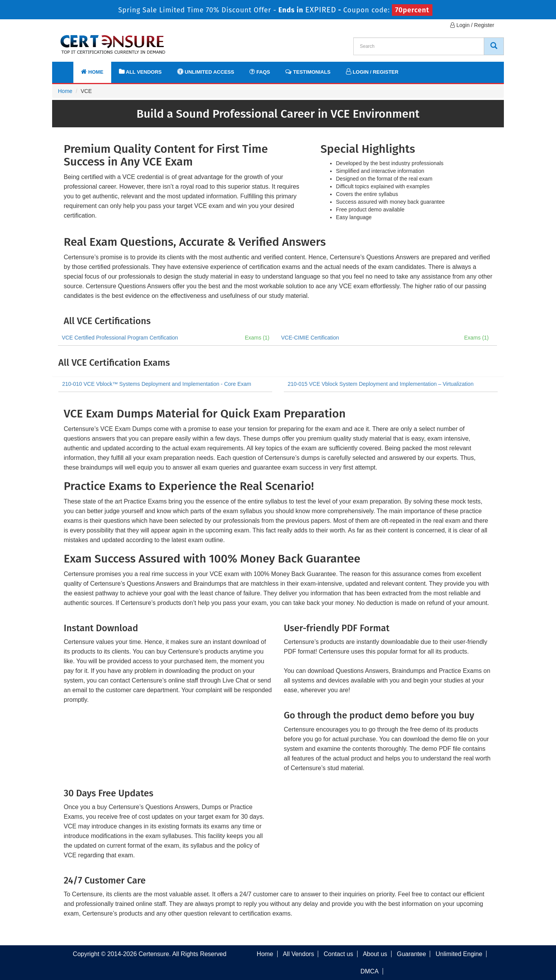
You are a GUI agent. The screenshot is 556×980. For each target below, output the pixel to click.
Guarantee (412, 954)
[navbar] (68, 68)
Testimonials (308, 72)
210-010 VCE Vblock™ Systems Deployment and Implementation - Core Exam (157, 384)
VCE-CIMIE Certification (310, 338)
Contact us (338, 954)
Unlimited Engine (459, 954)
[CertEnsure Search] (494, 46)
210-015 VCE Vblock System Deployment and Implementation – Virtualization (381, 384)
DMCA (369, 971)
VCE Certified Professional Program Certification (120, 338)
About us (375, 954)
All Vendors (140, 72)
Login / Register (472, 25)
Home (92, 72)
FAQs (260, 72)
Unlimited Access (206, 72)
